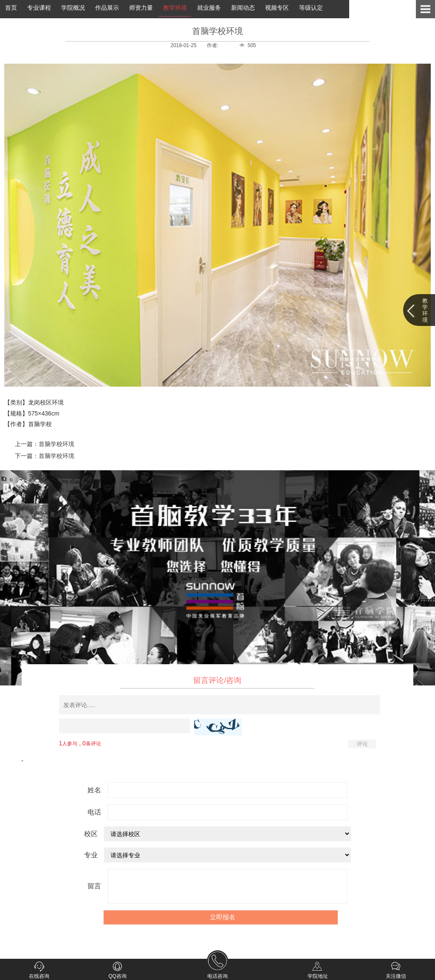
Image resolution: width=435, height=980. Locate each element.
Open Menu (425, 9)
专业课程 (39, 8)
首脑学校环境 (56, 444)
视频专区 (277, 8)
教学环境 (175, 8)
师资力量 (141, 8)
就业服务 (209, 8)
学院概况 (73, 8)
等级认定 (311, 8)
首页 (11, 8)
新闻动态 (243, 8)
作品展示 (107, 8)
